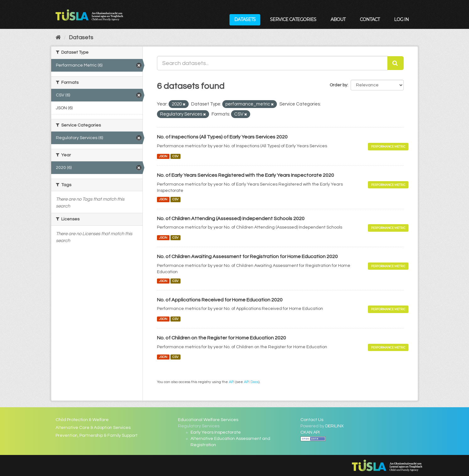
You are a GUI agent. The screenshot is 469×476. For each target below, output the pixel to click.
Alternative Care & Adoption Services (93, 428)
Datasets (245, 19)
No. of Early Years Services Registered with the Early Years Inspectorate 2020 (245, 175)
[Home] (58, 38)
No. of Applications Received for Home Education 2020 (220, 300)
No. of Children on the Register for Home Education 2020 (221, 338)
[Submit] (396, 63)
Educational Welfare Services (208, 420)
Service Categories (293, 19)
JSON (163, 156)
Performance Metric (388, 146)
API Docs (251, 382)
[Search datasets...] (272, 63)
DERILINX (334, 426)
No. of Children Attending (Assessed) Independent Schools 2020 (231, 219)
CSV (175, 156)
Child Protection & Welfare (82, 420)
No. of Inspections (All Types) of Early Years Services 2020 (222, 137)
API (232, 382)
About (338, 19)
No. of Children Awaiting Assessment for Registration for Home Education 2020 (247, 257)
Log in (401, 19)
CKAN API (310, 432)
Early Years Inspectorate (216, 432)
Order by (338, 85)
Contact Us (312, 420)
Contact (370, 19)
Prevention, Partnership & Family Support (97, 435)
